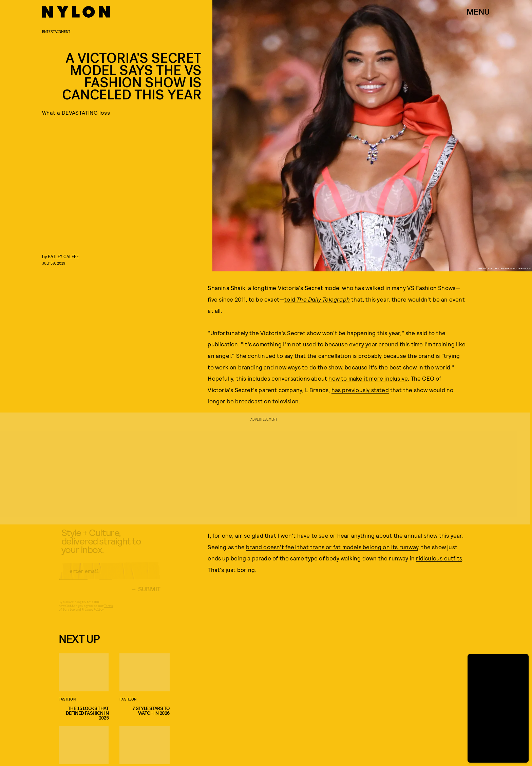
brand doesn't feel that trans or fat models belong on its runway (332, 547)
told (317, 299)
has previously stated (360, 390)
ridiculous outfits (439, 558)
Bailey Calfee (63, 256)
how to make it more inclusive (368, 378)
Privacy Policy (92, 615)
